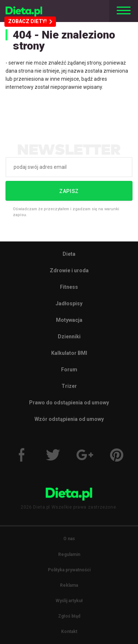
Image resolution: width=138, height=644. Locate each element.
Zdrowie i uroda (69, 270)
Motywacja (69, 320)
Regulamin (69, 554)
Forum (69, 370)
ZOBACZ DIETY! (30, 21)
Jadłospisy (69, 303)
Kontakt (69, 632)
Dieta (69, 254)
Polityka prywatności (69, 570)
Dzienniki (69, 336)
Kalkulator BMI (69, 353)
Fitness (69, 287)
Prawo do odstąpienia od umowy (69, 403)
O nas (69, 539)
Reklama (69, 585)
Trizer (69, 386)
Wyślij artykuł (69, 601)
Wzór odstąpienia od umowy (69, 419)
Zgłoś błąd (69, 616)
